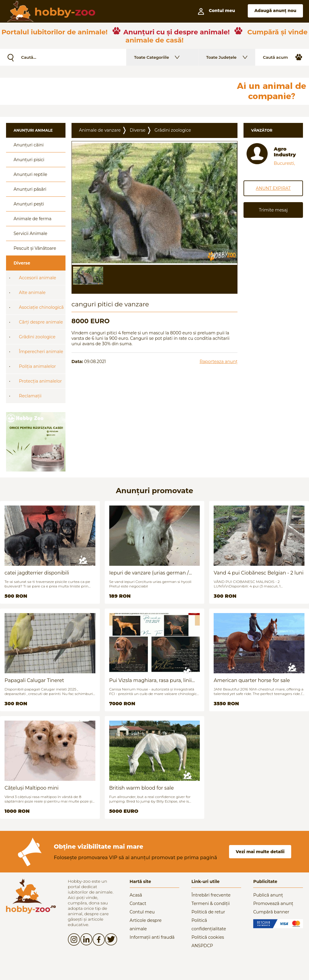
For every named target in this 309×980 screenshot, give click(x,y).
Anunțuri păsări (30, 189)
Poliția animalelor (37, 366)
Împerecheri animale (41, 352)
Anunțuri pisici (29, 160)
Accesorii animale (38, 278)
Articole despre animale (146, 925)
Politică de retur (208, 912)
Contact (138, 903)
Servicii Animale (30, 233)
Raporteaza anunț (218, 362)
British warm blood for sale (142, 788)
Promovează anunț (273, 903)
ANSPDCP (202, 946)
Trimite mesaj (273, 210)
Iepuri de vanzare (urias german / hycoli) (149, 573)
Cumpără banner (271, 912)
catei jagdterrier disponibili (37, 573)
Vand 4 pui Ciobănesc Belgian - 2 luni (258, 573)
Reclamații (30, 396)
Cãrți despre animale (41, 322)
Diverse (22, 263)
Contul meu (142, 912)
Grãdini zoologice (37, 337)
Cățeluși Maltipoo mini (32, 788)
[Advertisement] (146, 91)
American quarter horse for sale (252, 680)
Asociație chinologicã (41, 307)
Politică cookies (208, 937)
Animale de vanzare (100, 130)
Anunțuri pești (29, 204)
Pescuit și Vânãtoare (35, 248)
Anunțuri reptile (30, 174)
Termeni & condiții (210, 903)
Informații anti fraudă (152, 937)
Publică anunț (268, 895)
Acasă (136, 895)
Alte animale (32, 293)
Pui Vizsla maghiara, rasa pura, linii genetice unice (151, 680)
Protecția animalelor (40, 381)
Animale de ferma (33, 219)
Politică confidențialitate (209, 925)
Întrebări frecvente (211, 895)
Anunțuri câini (29, 145)
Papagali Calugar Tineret (34, 680)
